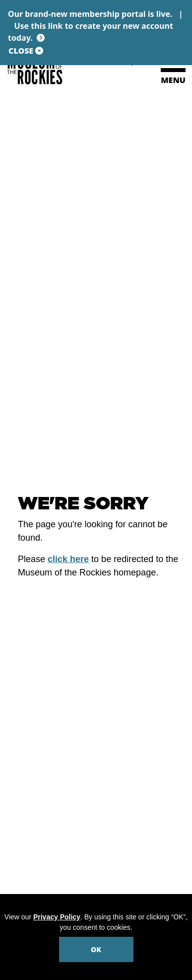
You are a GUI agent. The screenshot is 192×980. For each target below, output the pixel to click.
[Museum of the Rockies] (49, 69)
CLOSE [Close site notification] (26, 51)
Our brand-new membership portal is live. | (96, 26)
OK (96, 949)
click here (68, 559)
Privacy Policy (57, 917)
